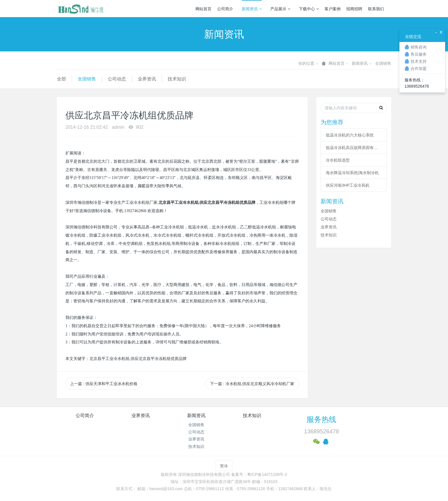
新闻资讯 (252, 9)
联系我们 (376, 9)
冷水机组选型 (338, 160)
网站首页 (203, 9)
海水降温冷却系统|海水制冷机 (352, 173)
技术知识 (177, 79)
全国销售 (383, 63)
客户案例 (333, 9)
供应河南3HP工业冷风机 (348, 185)
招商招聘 (354, 9)
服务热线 (321, 419)
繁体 (224, 466)
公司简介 (225, 9)
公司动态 (117, 79)
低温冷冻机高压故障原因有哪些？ (354, 148)
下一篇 (252, 384)
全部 (61, 79)
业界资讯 (147, 79)
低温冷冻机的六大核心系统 (350, 135)
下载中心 (309, 9)
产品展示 (280, 9)
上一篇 (104, 384)
